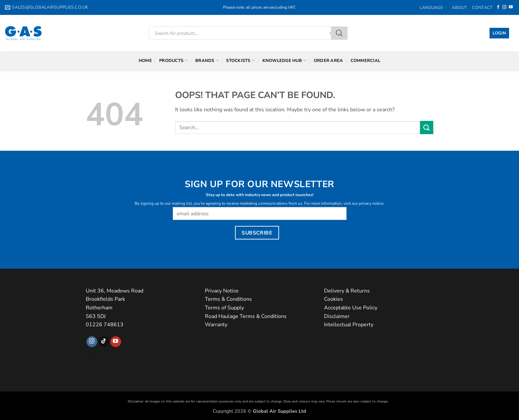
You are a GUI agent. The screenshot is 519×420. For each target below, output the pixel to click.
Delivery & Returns (347, 291)
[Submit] (427, 127)
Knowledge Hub (284, 60)
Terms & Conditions (228, 299)
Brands (207, 60)
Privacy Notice (222, 291)
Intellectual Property (349, 325)
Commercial (366, 61)
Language (434, 7)
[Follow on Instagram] (504, 7)
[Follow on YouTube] (511, 7)
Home (145, 61)
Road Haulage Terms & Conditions (246, 316)
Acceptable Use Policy (351, 308)
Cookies (333, 299)
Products (174, 60)
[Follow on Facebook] (498, 7)
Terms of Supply (224, 308)
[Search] (339, 33)
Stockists (240, 60)
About (459, 8)
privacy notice (371, 203)
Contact (482, 8)
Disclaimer (337, 316)
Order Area (329, 61)
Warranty (216, 325)
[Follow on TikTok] (104, 342)
